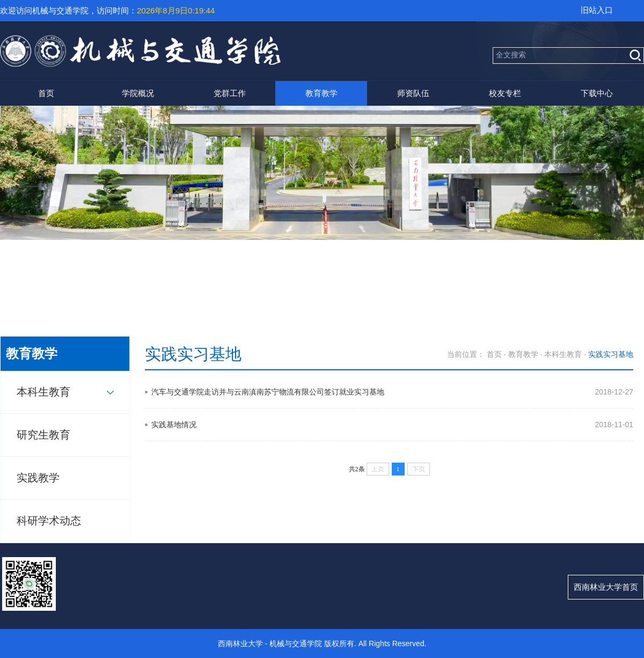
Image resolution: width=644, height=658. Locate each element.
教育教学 (321, 93)
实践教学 (38, 478)
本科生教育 (43, 392)
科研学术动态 (49, 521)
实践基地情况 (174, 425)
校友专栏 (505, 93)
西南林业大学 (240, 644)
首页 (46, 93)
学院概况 (138, 93)
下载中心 (597, 93)
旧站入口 (597, 10)
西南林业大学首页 (606, 587)
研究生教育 (43, 435)
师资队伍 (413, 93)
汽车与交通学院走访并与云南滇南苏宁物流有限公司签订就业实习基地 (268, 392)
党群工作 (230, 93)
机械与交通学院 (296, 644)
